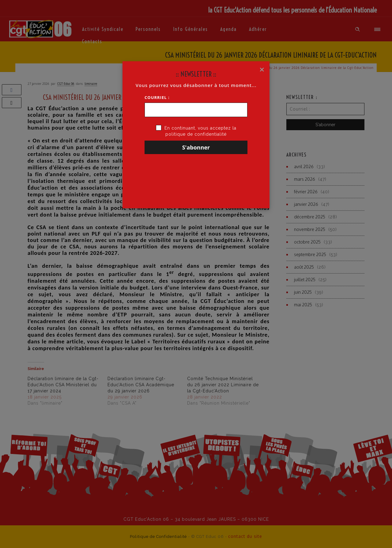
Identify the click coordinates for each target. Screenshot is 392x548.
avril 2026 (304, 166)
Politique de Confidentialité (158, 537)
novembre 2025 (310, 229)
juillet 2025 (305, 280)
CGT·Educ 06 (66, 84)
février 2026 (306, 192)
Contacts (92, 41)
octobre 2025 (307, 242)
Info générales (190, 29)
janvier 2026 (306, 204)
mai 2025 (303, 305)
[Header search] (358, 29)
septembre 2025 (310, 254)
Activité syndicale (103, 29)
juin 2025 (303, 292)
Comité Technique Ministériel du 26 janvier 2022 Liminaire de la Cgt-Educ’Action (223, 385)
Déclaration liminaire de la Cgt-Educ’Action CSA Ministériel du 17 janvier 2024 (63, 385)
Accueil (231, 68)
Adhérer (258, 29)
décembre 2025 (310, 217)
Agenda (228, 29)
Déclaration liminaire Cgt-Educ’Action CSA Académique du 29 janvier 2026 (141, 385)
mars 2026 (305, 179)
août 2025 (304, 267)
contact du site (245, 536)
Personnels (148, 29)
